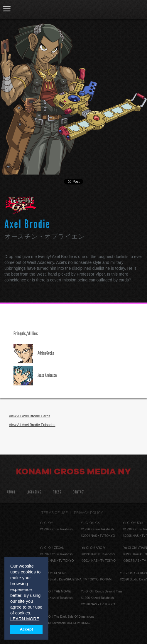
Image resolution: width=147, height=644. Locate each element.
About (11, 492)
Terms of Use (55, 513)
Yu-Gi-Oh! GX (21, 205)
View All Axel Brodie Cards (29, 416)
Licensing (34, 492)
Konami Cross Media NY (74, 472)
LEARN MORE (25, 619)
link (7, 10)
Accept (27, 629)
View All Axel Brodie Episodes (32, 425)
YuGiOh (35, 10)
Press (57, 492)
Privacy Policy (88, 513)
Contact (79, 492)
